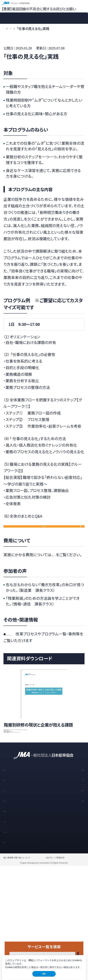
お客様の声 (65, 903)
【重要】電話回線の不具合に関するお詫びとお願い (39, 9)
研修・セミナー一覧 (70, 883)
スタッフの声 (65, 893)
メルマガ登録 (18, 935)
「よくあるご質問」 (66, 578)
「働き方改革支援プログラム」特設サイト (35, 664)
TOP (7, 29)
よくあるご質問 (67, 914)
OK (44, 974)
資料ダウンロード (17, 924)
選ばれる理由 (14, 883)
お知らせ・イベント (17, 914)
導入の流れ (12, 893)
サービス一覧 (26, 29)
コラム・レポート (15, 903)
